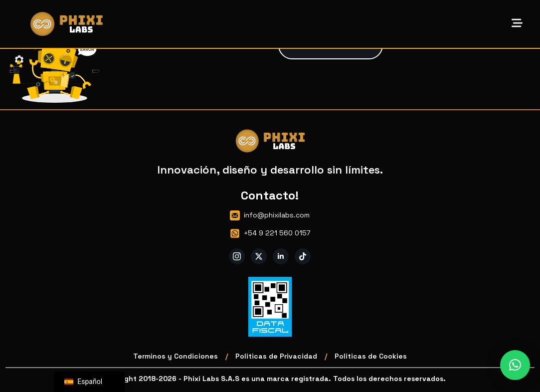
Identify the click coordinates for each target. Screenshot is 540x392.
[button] (515, 365)
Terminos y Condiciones (176, 356)
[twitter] (259, 256)
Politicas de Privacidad (276, 356)
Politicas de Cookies (371, 356)
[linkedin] (281, 256)
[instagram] (237, 256)
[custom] (303, 256)
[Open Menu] (517, 24)
